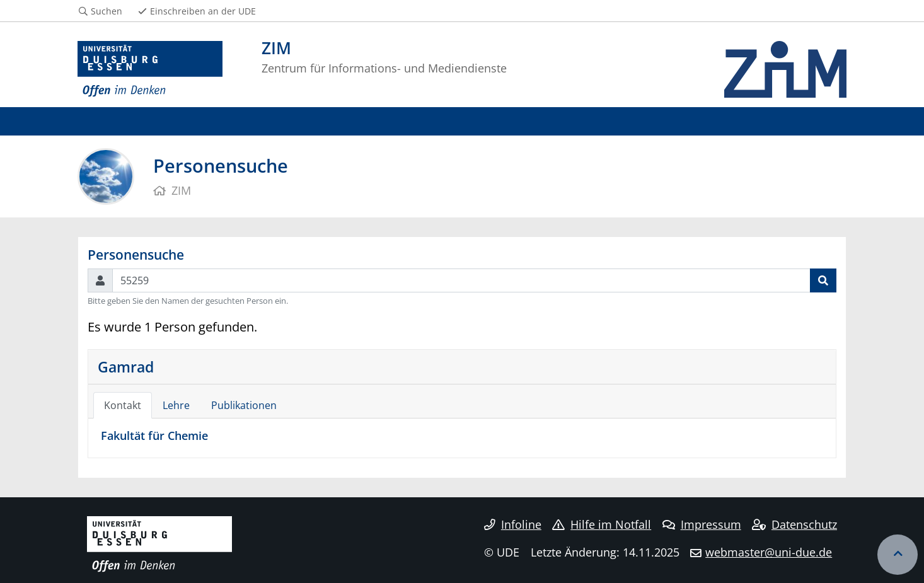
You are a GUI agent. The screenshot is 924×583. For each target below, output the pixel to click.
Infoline (513, 524)
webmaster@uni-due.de (769, 552)
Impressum (702, 524)
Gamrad (126, 367)
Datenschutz (794, 524)
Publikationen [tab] (244, 405)
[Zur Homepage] (150, 69)
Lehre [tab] (176, 405)
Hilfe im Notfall (602, 524)
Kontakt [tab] (123, 405)
